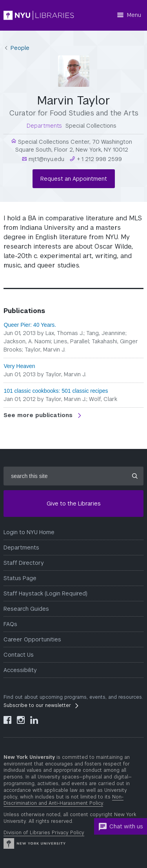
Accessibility (20, 670)
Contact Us (19, 655)
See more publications (39, 415)
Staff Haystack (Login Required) (45, 593)
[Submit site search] (135, 476)
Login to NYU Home (29, 532)
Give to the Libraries (74, 504)
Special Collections (91, 126)
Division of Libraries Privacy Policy (44, 833)
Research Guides (26, 609)
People (20, 48)
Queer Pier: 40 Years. (30, 325)
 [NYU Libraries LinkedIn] (34, 720)
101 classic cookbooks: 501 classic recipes (56, 391)
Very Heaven (19, 366)
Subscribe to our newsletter (37, 705)
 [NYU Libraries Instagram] (21, 720)
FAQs (10, 624)
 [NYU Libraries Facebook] (7, 720)
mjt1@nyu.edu (46, 159)
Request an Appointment (74, 179)
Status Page (20, 578)
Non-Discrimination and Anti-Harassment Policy (64, 800)
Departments (21, 548)
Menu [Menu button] (134, 15)
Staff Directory (24, 563)
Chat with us (121, 827)
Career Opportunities (32, 639)
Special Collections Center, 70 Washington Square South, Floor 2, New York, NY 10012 (74, 146)
